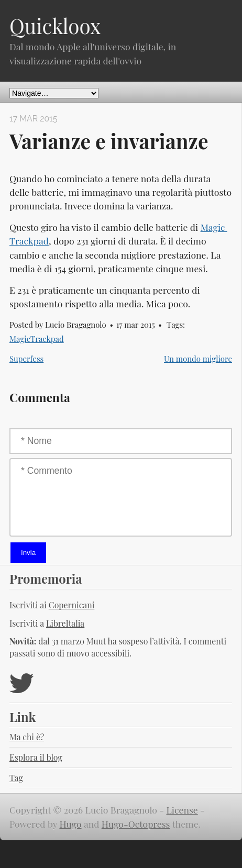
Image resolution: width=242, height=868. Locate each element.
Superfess (26, 359)
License (182, 810)
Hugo (70, 824)
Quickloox (55, 26)
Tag (16, 778)
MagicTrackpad (37, 339)
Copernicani (72, 605)
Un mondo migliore (198, 359)
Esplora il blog (36, 757)
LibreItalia (65, 623)
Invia (28, 553)
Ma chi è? (27, 737)
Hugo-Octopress (136, 824)
